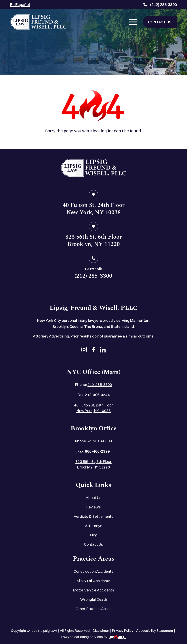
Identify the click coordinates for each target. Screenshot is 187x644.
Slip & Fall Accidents (94, 581)
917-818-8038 (100, 441)
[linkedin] (103, 350)
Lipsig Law (49, 631)
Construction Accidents (93, 571)
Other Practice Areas (94, 609)
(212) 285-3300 (160, 5)
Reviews (93, 507)
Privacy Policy (123, 631)
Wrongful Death (94, 599)
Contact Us (93, 544)
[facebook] (94, 350)
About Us (94, 498)
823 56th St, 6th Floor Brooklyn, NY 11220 (93, 464)
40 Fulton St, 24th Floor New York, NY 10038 (94, 408)
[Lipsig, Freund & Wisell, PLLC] (38, 22)
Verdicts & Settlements (94, 516)
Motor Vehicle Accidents (93, 590)
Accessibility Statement (155, 631)
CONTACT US (160, 22)
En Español (20, 5)
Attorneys (94, 526)
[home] (93, 169)
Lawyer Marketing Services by (93, 637)
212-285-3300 (100, 384)
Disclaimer (101, 631)
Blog (94, 535)
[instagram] (84, 350)
